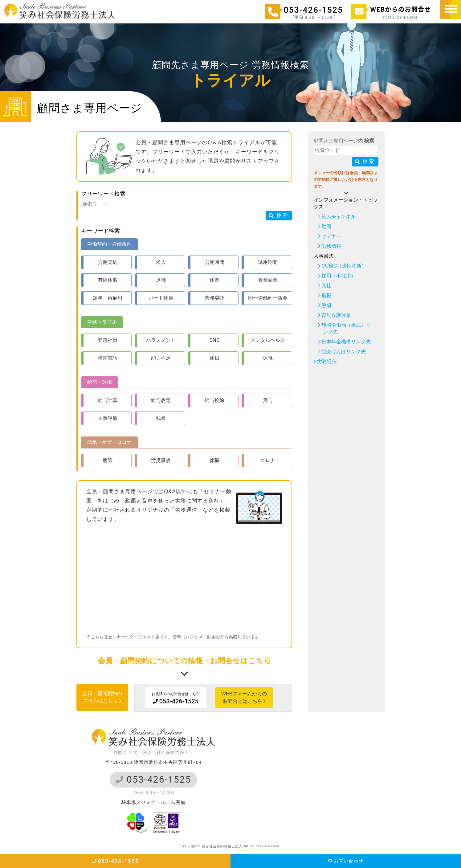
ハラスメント (161, 340)
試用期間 (268, 262)
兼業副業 (268, 280)
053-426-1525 (154, 779)
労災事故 (161, 460)
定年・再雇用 (108, 298)
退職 (161, 280)
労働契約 (108, 262)
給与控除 (214, 400)
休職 (268, 358)
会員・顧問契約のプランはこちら (102, 697)
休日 (214, 358)
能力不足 (161, 358)
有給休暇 (108, 280)
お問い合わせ (346, 861)
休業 (214, 280)
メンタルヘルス (268, 340)
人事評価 (108, 418)
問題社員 (108, 340)
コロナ (268, 460)
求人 (161, 262)
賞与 (268, 400)
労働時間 (214, 262)
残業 (161, 418)
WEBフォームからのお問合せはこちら (244, 697)
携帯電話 (108, 358)
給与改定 (161, 400)
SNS (214, 340)
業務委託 (214, 298)
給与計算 (108, 400)
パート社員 (161, 298)
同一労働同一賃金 (268, 298)
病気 (108, 460)
